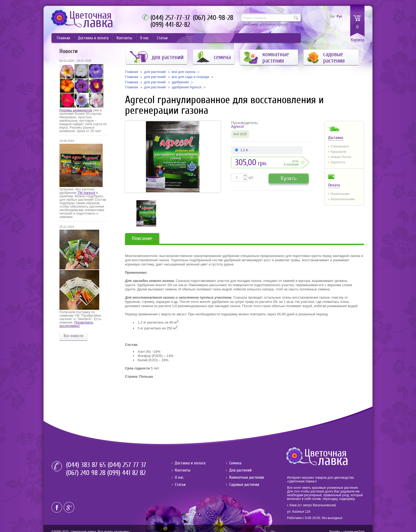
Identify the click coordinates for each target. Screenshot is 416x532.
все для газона (183, 72)
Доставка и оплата (93, 38)
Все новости (73, 336)
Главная (63, 38)
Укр (332, 16)
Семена (235, 463)
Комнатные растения (247, 477)
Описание (142, 238)
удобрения (180, 82)
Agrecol (237, 127)
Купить (289, 178)
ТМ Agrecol (86, 193)
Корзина (357, 40)
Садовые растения (244, 485)
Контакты (124, 38)
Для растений (241, 470)
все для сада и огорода (190, 77)
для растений (155, 72)
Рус (339, 16)
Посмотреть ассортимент (76, 324)
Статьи (162, 38)
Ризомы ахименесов (76, 110)
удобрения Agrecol (187, 87)
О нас (144, 38)
